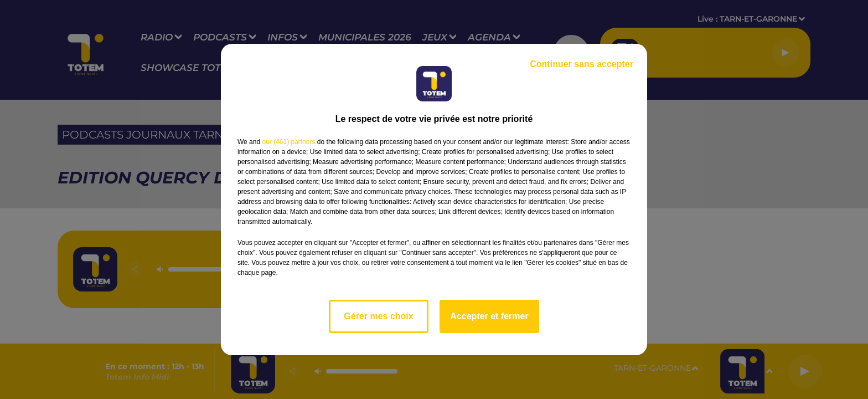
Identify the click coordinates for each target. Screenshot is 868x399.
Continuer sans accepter (582, 64)
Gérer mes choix (378, 316)
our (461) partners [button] (288, 142)
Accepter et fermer (489, 316)
